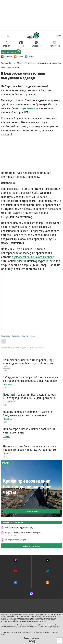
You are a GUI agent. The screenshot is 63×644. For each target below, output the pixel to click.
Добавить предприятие (31, 546)
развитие (36, 638)
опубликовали (29, 108)
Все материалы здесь (31, 511)
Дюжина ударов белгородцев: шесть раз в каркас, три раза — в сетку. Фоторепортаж (30, 448)
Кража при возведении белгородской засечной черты (27, 487)
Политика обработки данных (42, 632)
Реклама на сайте (26, 632)
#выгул (25, 336)
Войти (59, 36)
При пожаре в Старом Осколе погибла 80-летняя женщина (29, 431)
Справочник (37, 44)
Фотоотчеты (55, 44)
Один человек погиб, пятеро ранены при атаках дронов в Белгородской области (29, 362)
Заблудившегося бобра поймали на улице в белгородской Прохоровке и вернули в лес (31, 379)
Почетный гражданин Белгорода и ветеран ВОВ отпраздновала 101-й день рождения (30, 396)
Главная (7, 44)
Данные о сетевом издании (10, 632)
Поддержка (28, 638)
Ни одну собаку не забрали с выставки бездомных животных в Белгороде (27, 414)
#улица (32, 336)
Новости (21, 44)
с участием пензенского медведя (33, 257)
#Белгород (5, 336)
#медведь (16, 336)
